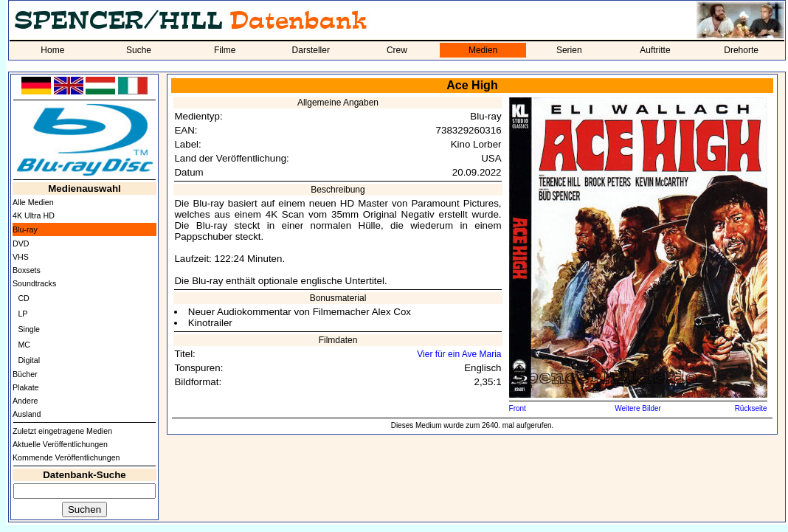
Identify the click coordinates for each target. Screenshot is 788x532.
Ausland (27, 414)
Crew (397, 50)
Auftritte (655, 50)
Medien (483, 50)
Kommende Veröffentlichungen (66, 457)
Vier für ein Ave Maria (459, 354)
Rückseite (751, 408)
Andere (25, 401)
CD (23, 298)
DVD (21, 243)
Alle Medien (33, 202)
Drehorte (741, 50)
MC (24, 345)
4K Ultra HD (34, 215)
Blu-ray (25, 229)
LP (23, 314)
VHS (21, 257)
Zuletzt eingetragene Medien (62, 431)
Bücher (25, 374)
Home (52, 50)
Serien (569, 50)
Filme (225, 50)
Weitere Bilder (638, 408)
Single (29, 329)
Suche (139, 50)
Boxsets (27, 270)
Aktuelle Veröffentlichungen (60, 444)
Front (518, 408)
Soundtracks (34, 283)
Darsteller (311, 50)
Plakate (26, 387)
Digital (29, 360)
